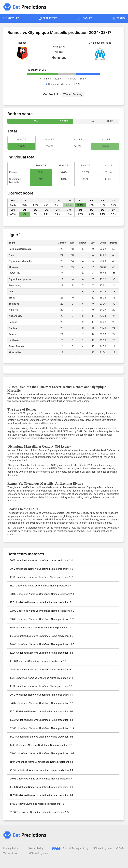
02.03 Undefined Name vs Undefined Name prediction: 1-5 (42, 728)
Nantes (13, 328)
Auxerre (13, 310)
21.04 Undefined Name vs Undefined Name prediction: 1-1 (41, 770)
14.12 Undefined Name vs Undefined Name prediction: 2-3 (42, 577)
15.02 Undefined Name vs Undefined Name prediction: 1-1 (41, 711)
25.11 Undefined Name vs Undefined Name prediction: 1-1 (41, 669)
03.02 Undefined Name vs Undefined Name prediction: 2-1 (42, 594)
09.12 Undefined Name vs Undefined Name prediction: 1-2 (41, 569)
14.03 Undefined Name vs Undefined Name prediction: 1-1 (41, 737)
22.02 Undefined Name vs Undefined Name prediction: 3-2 (42, 611)
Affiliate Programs (38, 853)
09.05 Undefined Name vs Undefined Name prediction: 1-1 (42, 779)
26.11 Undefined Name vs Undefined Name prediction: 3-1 (41, 560)
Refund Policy (36, 848)
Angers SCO (16, 316)
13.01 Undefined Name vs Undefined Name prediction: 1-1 (41, 586)
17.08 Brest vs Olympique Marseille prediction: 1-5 (37, 804)
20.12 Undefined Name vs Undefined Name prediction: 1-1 (41, 695)
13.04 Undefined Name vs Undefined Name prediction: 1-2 (42, 636)
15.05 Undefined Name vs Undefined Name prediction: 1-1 (41, 787)
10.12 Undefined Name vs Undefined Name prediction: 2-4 (42, 678)
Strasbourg (15, 285)
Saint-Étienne (16, 346)
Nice (11, 255)
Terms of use (10, 853)
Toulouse (14, 304)
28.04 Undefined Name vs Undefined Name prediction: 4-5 (42, 644)
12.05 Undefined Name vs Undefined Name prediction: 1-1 (41, 653)
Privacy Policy (11, 848)
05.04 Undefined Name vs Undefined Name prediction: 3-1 (42, 753)
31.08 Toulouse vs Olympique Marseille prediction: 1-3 (39, 812)
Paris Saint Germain (20, 249)
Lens (11, 291)
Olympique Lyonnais (20, 279)
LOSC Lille (14, 273)
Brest (12, 298)
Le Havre (14, 340)
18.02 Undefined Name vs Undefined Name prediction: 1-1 (41, 720)
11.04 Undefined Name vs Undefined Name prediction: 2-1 (41, 762)
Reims (12, 334)
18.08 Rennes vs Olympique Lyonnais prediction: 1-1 (38, 661)
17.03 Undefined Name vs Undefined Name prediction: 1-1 (41, 628)
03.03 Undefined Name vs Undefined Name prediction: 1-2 (42, 619)
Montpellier (15, 352)
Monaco (13, 267)
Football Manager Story (70, 848)
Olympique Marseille (20, 261)
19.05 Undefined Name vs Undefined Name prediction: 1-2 (42, 795)
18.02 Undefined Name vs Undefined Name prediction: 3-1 (42, 602)
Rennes (13, 322)
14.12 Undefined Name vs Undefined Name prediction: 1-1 (41, 686)
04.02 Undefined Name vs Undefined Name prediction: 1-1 (42, 703)
